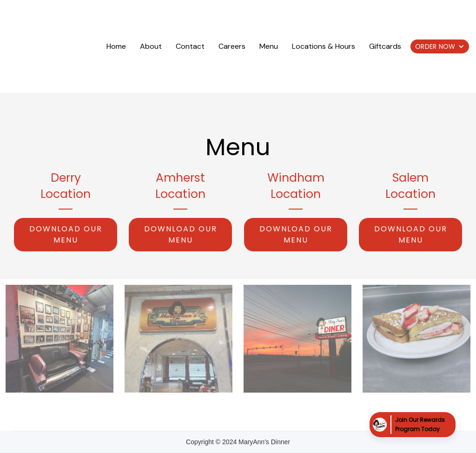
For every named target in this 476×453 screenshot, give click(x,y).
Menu (269, 46)
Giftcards (385, 46)
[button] (440, 46)
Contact (190, 46)
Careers (232, 46)
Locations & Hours (324, 46)
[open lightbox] (59, 339)
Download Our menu (66, 234)
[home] (54, 46)
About (151, 46)
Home (116, 46)
